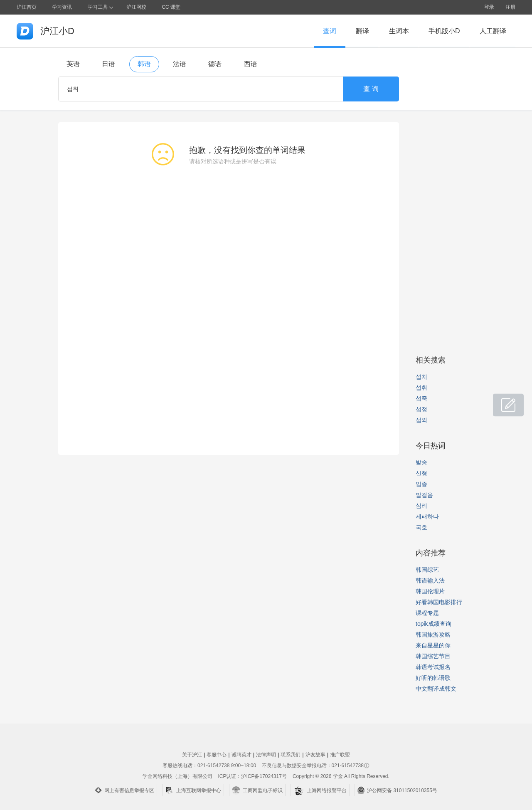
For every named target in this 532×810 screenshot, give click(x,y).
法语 (180, 64)
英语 (73, 64)
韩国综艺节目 (433, 656)
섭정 (421, 409)
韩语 (144, 64)
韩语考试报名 (433, 667)
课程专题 (427, 613)
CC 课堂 (171, 7)
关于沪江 (192, 755)
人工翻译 (493, 31)
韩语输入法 (430, 580)
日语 (108, 64)
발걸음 (424, 495)
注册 (510, 7)
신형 (421, 473)
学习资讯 (62, 7)
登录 (489, 7)
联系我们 (291, 755)
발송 (421, 462)
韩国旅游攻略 (433, 635)
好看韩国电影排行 (439, 602)
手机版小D (444, 31)
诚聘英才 (241, 755)
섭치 (421, 377)
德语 (215, 64)
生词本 (399, 31)
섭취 (421, 388)
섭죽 (421, 398)
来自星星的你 (433, 645)
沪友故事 (315, 755)
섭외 (421, 420)
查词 (330, 31)
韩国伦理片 (430, 591)
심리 (421, 506)
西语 (251, 64)
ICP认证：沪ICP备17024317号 (252, 776)
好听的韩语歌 (433, 678)
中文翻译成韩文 (436, 689)
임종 (421, 484)
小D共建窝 (500, 401)
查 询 (371, 89)
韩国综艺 (427, 570)
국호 (421, 527)
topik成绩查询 (433, 624)
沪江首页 (27, 7)
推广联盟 (340, 755)
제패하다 (427, 516)
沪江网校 (136, 7)
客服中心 (217, 755)
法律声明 (266, 755)
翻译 (362, 31)
